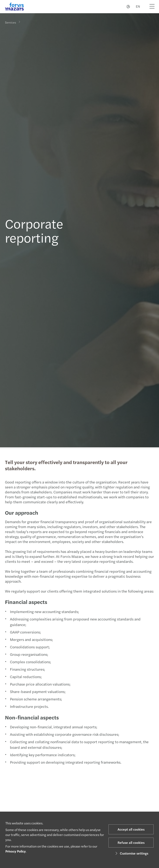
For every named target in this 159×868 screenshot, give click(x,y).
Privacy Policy (16, 851)
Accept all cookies (131, 829)
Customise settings (131, 853)
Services (10, 22)
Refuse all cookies (131, 842)
